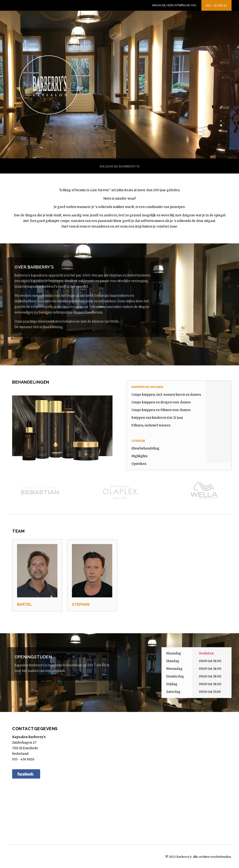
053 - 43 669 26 (216, 5)
